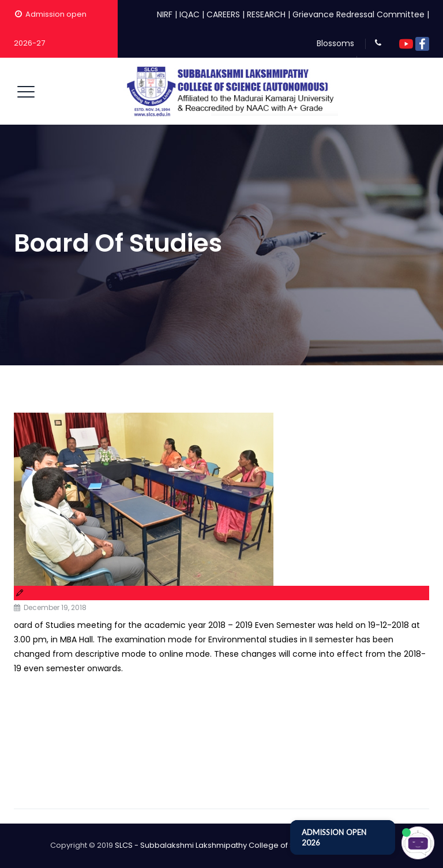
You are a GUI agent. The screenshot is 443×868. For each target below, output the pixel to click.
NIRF (165, 14)
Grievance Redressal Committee (358, 14)
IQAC (189, 14)
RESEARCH (266, 14)
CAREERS (223, 14)
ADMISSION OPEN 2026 (334, 837)
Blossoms (335, 43)
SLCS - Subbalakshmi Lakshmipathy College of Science (217, 845)
